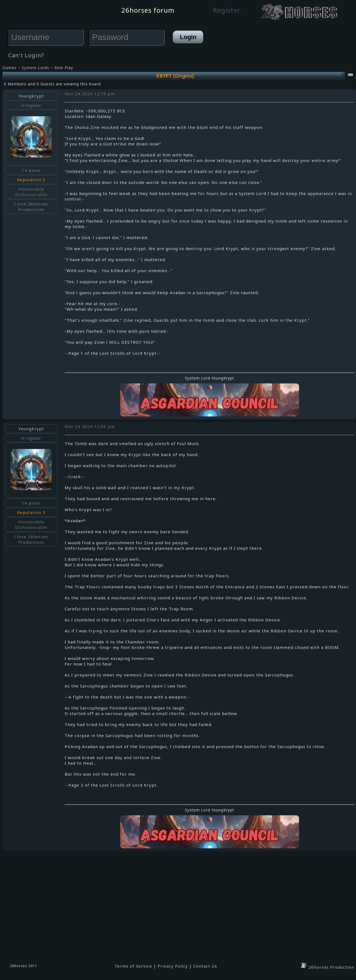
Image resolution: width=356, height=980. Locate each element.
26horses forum (148, 10)
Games (9, 68)
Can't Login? (26, 55)
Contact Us (205, 966)
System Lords (35, 68)
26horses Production (327, 967)
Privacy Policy (173, 966)
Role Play (64, 68)
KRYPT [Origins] (175, 76)
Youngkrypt (31, 96)
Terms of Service (133, 966)
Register (227, 10)
